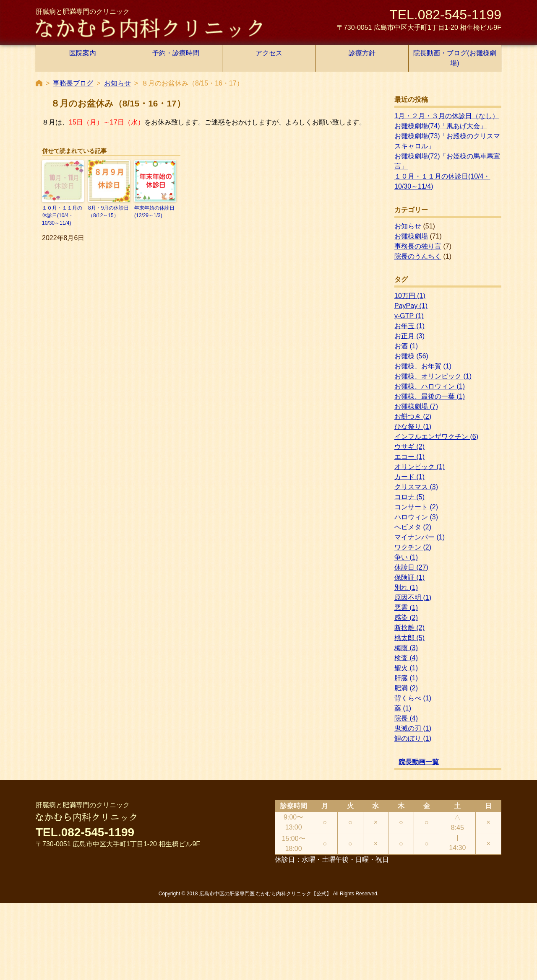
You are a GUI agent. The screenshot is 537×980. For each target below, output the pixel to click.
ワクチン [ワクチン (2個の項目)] (413, 547)
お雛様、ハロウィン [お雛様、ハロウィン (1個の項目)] (430, 386)
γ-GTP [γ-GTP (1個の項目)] (409, 316)
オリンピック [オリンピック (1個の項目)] (420, 467)
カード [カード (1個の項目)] (409, 477)
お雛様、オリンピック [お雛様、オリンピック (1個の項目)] (433, 376)
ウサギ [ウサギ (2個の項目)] (409, 447)
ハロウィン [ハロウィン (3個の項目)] (416, 517)
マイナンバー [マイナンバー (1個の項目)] (420, 537)
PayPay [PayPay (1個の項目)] (411, 306)
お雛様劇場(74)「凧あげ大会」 (441, 126)
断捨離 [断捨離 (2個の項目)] (409, 628)
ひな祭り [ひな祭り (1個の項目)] (413, 426)
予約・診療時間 (176, 53)
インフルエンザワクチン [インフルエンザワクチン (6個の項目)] (436, 437)
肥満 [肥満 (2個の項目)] (406, 688)
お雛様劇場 (411, 236)
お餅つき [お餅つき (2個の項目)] (413, 416)
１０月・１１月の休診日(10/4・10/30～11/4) (62, 215)
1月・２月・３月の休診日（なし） (447, 116)
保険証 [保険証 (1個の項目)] (409, 577)
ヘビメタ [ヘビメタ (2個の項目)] (413, 527)
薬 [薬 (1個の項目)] (403, 708)
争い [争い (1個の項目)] (406, 557)
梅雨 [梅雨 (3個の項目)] (406, 648)
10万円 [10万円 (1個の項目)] (410, 296)
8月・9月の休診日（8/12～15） (108, 212)
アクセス (269, 53)
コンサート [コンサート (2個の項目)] (416, 507)
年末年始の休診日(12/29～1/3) (154, 212)
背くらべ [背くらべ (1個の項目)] (413, 698)
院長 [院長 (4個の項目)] (406, 718)
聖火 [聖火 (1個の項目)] (406, 668)
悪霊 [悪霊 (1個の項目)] (406, 608)
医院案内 (83, 53)
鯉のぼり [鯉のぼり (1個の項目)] (413, 738)
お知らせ (117, 83)
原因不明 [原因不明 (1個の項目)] (413, 598)
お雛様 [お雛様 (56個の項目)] (411, 356)
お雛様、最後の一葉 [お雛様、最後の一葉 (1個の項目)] (430, 396)
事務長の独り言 (418, 246)
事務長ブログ (73, 83)
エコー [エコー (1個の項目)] (409, 457)
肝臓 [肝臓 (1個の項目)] (406, 678)
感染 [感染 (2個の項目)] (406, 618)
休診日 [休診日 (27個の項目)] (411, 567)
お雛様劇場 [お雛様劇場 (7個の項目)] (416, 406)
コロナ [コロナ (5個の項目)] (409, 497)
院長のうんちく (418, 256)
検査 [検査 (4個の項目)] (406, 658)
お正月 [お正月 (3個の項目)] (409, 336)
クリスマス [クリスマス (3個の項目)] (416, 487)
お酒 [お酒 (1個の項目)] (406, 346)
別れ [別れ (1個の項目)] (406, 587)
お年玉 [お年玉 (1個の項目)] (409, 326)
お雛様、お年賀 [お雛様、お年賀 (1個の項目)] (423, 366)
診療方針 (362, 53)
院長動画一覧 (419, 762)
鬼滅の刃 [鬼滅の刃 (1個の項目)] (413, 728)
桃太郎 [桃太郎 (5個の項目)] (409, 638)
